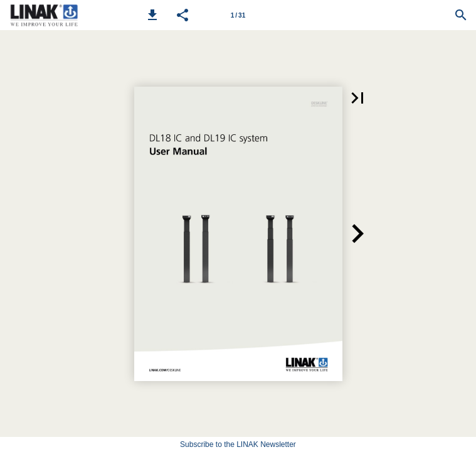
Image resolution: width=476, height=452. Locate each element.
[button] (152, 15)
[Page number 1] (238, 15)
